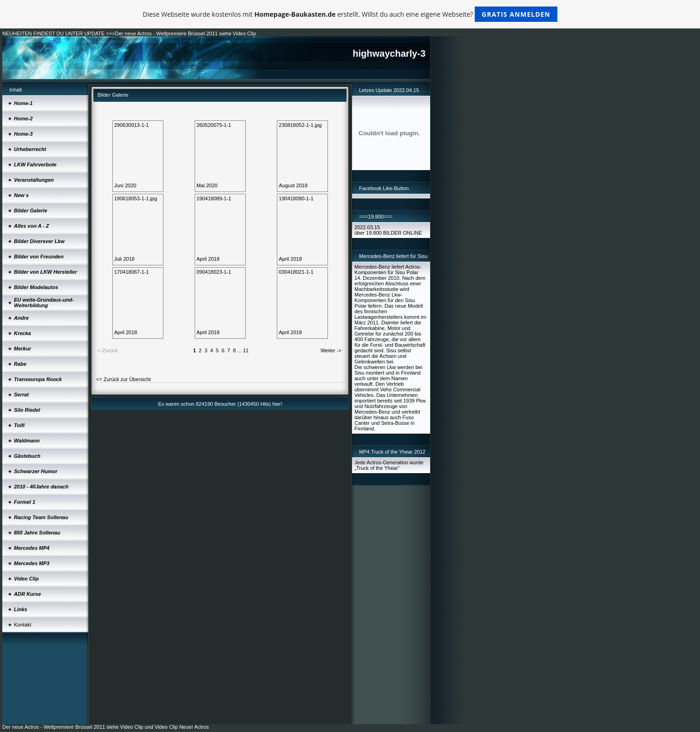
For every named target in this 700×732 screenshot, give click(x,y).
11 (246, 350)
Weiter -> (331, 350)
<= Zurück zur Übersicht (123, 379)
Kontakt (23, 625)
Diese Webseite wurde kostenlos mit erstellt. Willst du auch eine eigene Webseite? (350, 14)
